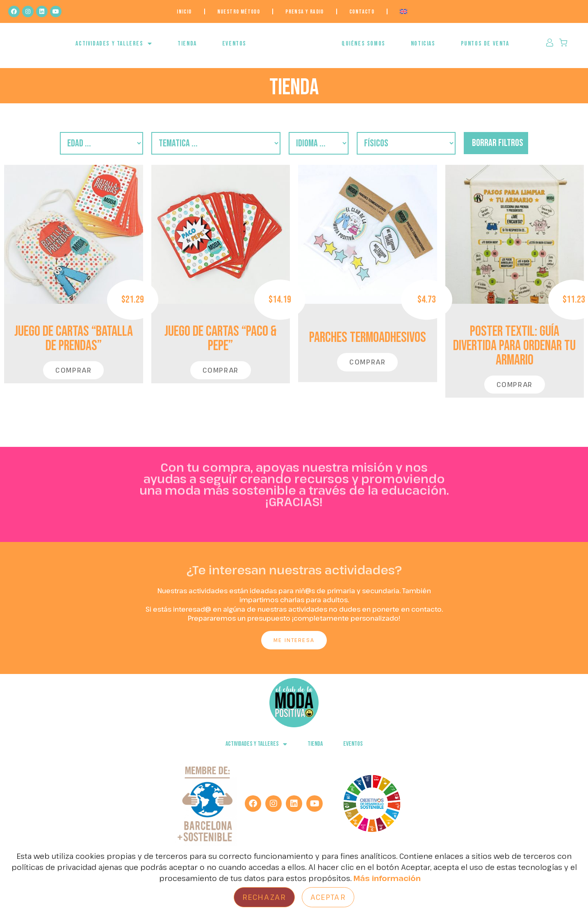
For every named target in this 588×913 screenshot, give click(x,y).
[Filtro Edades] (70, 149)
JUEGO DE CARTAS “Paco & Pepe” (220, 346)
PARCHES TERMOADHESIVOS (368, 345)
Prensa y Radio (305, 12)
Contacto (362, 12)
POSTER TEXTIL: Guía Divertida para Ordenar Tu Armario (514, 353)
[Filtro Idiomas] (324, 149)
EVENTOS (234, 48)
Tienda (187, 48)
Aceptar (328, 897)
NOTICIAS (423, 48)
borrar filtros (532, 148)
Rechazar (264, 897)
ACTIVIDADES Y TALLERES (114, 48)
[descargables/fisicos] (426, 149)
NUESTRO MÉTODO (239, 12)
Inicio (184, 12)
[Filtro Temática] (204, 149)
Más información (387, 878)
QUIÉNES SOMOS (364, 48)
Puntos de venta (485, 48)
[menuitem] (403, 11)
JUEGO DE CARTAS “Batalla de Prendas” (74, 346)
